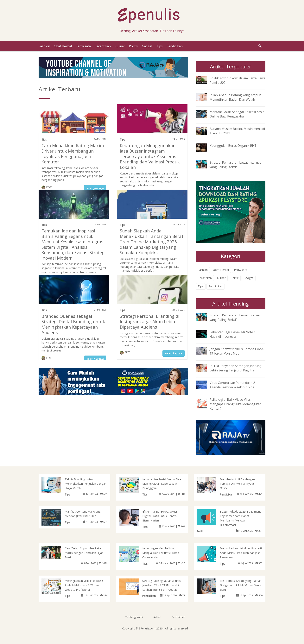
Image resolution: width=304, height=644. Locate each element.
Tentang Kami (134, 617)
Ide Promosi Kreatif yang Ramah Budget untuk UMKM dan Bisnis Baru (241, 585)
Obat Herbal (63, 46)
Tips (159, 46)
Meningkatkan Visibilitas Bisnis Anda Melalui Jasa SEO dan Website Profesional (84, 585)
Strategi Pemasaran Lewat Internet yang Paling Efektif (235, 165)
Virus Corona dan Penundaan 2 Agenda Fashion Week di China (232, 385)
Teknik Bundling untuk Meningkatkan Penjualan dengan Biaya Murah (86, 484)
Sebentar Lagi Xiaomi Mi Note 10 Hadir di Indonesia (233, 334)
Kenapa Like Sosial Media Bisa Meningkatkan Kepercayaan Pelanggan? (162, 484)
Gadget (147, 46)
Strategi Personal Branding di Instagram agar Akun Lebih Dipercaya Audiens (150, 321)
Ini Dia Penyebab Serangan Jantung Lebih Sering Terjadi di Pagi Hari (236, 368)
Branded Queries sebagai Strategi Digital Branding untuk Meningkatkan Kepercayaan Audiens (73, 324)
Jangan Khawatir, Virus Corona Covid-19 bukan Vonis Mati (237, 351)
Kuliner (120, 46)
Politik (133, 46)
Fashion (44, 46)
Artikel (157, 617)
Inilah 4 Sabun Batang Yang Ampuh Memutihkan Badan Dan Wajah (235, 97)
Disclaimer (178, 617)
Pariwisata (83, 46)
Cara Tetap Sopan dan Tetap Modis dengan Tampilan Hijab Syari (84, 553)
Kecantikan (103, 46)
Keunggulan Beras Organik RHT (233, 146)
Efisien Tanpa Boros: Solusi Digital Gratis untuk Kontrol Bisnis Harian (160, 516)
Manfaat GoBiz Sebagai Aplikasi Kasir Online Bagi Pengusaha (237, 114)
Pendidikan (175, 46)
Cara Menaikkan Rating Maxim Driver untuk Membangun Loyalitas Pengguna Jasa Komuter (73, 154)
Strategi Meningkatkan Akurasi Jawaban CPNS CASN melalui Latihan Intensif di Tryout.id (162, 585)
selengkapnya (95, 188)
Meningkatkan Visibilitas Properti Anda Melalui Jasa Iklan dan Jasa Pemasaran (241, 553)
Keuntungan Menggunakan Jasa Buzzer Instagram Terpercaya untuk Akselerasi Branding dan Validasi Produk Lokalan (150, 156)
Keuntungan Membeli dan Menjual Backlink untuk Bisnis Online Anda (161, 553)
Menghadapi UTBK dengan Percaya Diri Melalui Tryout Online (237, 484)
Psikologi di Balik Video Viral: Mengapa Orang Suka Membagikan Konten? (236, 404)
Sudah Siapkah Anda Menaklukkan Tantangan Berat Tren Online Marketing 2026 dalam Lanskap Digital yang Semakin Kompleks (152, 241)
